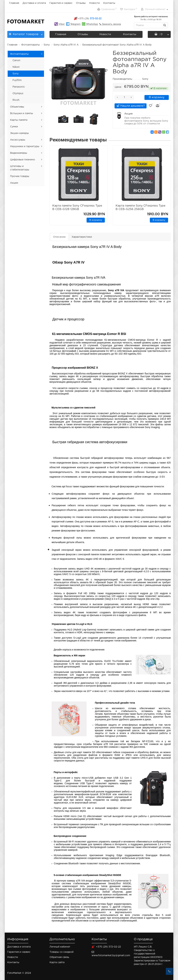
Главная (14, 3)
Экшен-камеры (19, 133)
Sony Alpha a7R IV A (66, 45)
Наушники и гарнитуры (25, 146)
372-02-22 (90, 19)
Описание (59, 237)
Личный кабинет (60, 947)
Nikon (16, 67)
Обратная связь (59, 957)
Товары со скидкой (62, 952)
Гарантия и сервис (61, 3)
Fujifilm (17, 80)
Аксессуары (18, 140)
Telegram (75, 24)
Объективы (17, 107)
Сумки (14, 127)
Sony (47, 45)
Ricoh (16, 100)
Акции (14, 183)
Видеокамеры (19, 153)
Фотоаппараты (31, 45)
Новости (94, 3)
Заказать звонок (111, 24)
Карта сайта (57, 962)
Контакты (109, 3)
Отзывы (81, 3)
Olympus (18, 93)
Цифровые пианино (23, 160)
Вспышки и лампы (22, 113)
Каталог (26, 33)
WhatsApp (92, 24)
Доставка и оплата (34, 3)
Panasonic (19, 87)
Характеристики (82, 237)
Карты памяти (19, 120)
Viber (62, 24)
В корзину (157, 97)
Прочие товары (20, 176)
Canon (16, 60)
